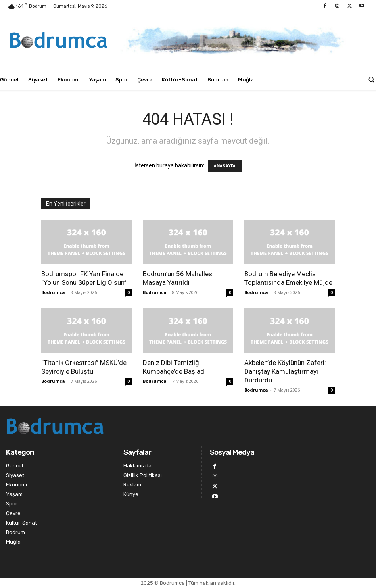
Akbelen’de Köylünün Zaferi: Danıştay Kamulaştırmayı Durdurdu (285, 371)
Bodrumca (53, 292)
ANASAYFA (225, 166)
